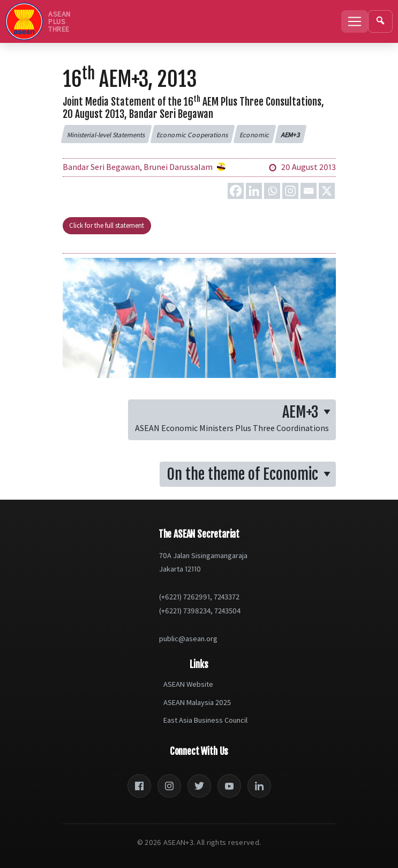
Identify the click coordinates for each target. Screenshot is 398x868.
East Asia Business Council (205, 720)
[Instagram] (290, 191)
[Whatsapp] (272, 191)
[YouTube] (229, 786)
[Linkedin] (254, 191)
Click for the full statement (107, 225)
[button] (106, 134)
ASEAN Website (188, 684)
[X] (327, 191)
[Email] (309, 191)
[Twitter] (199, 786)
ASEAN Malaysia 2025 (197, 702)
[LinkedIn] (259, 786)
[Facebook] (236, 191)
